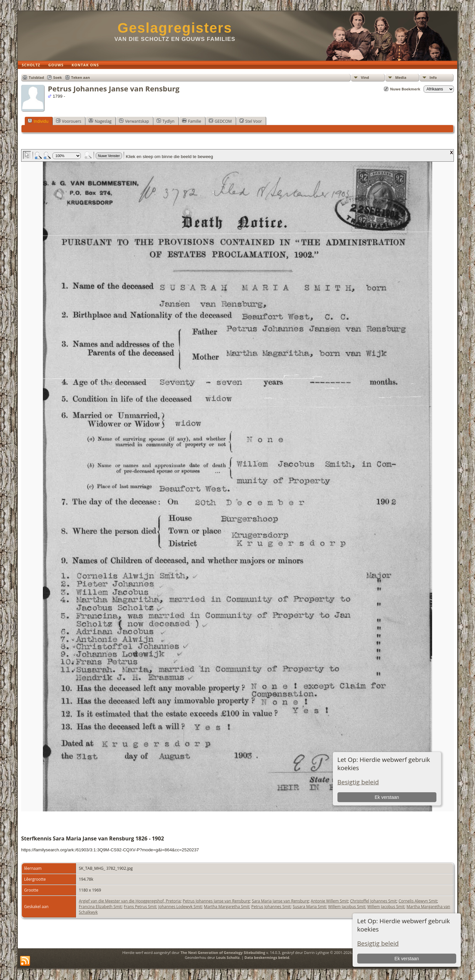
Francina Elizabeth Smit (100, 907)
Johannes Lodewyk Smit (180, 907)
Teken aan (81, 77)
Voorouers (69, 121)
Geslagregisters (175, 28)
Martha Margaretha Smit (226, 907)
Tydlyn (166, 121)
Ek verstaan (407, 959)
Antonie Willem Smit (329, 901)
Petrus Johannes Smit (271, 907)
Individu (38, 121)
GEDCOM (220, 121)
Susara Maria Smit (309, 907)
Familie (192, 121)
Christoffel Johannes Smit (373, 901)
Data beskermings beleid (267, 957)
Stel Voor (251, 121)
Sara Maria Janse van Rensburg (280, 901)
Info (433, 77)
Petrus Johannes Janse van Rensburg (216, 901)
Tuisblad (36, 77)
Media (401, 77)
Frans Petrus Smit (140, 907)
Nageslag (100, 121)
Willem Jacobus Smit (347, 907)
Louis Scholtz (228, 957)
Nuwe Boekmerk (405, 89)
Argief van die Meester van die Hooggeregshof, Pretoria (130, 901)
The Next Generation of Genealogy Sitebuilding (223, 952)
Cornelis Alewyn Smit (418, 901)
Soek (57, 77)
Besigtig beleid (378, 943)
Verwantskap (134, 121)
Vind (365, 77)
